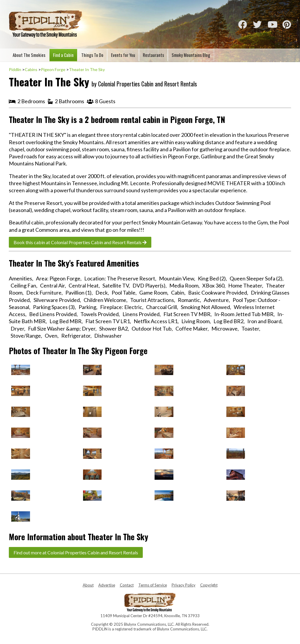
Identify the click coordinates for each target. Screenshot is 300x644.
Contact (127, 585)
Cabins (31, 69)
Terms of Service (153, 585)
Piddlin (15, 69)
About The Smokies (29, 55)
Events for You (123, 55)
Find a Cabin (63, 55)
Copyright (209, 585)
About (88, 585)
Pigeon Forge (53, 69)
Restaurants (153, 55)
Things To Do (92, 55)
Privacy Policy (184, 585)
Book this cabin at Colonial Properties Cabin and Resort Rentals (80, 242)
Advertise (107, 585)
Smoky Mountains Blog (191, 55)
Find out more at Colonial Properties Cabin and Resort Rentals (76, 552)
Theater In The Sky (87, 69)
